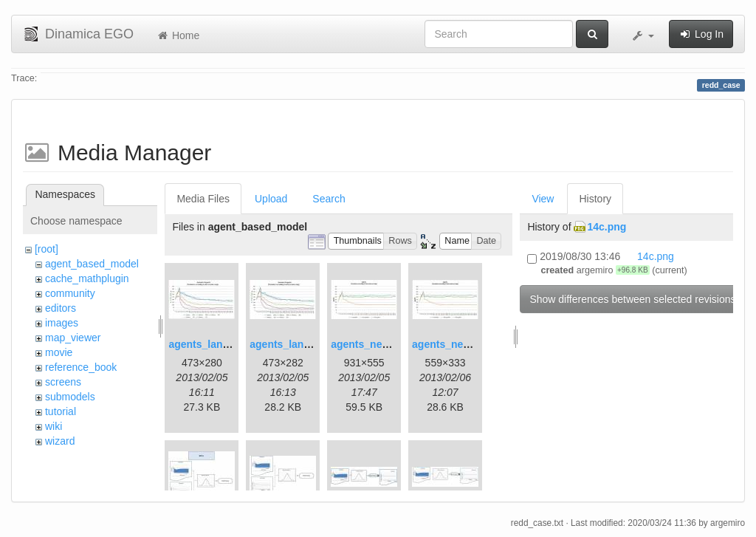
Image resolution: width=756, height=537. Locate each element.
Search (329, 199)
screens (63, 382)
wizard (60, 441)
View (543, 199)
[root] (47, 249)
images (62, 323)
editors (61, 308)
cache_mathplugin (87, 278)
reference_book (81, 367)
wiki (54, 426)
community (70, 293)
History (595, 199)
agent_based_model (92, 264)
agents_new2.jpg (454, 344)
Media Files (203, 199)
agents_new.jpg (370, 344)
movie (59, 352)
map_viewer (73, 338)
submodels (70, 397)
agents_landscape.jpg (222, 344)
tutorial (61, 411)
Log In (701, 34)
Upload (271, 199)
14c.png (606, 227)
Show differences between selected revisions (632, 299)
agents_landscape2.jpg (306, 344)
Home (178, 35)
